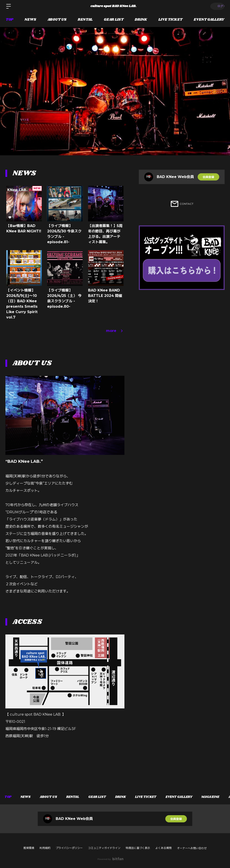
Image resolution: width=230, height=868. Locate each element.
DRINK (141, 20)
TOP (9, 20)
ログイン (217, 6)
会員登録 (208, 177)
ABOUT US (57, 20)
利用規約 (45, 848)
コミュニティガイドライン (104, 848)
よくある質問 (164, 848)
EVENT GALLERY (209, 20)
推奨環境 (29, 848)
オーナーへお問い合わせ (192, 848)
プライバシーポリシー (69, 848)
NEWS (30, 20)
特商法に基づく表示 (138, 848)
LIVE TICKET (170, 20)
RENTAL (85, 20)
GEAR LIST (114, 20)
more (115, 331)
